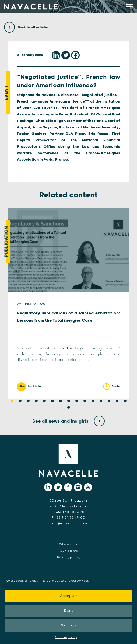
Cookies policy (66, 637)
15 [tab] (125, 401)
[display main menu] (129, 7)
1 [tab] (12, 401)
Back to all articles (26, 27)
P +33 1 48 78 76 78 (68, 512)
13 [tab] (109, 401)
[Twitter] (66, 55)
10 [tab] (85, 401)
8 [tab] (69, 401)
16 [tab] (69, 407)
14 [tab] (117, 401)
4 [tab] (36, 401)
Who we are (69, 544)
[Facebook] (75, 55)
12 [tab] (101, 401)
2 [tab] (20, 401)
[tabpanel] (68, 304)
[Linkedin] (56, 55)
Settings (69, 626)
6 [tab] (52, 401)
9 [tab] (77, 401)
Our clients (69, 551)
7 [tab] (61, 401)
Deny (69, 611)
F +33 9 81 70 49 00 (68, 518)
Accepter (68, 596)
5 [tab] (44, 401)
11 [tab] (93, 401)
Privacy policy (69, 558)
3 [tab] (28, 401)
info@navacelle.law (68, 523)
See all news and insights (68, 421)
